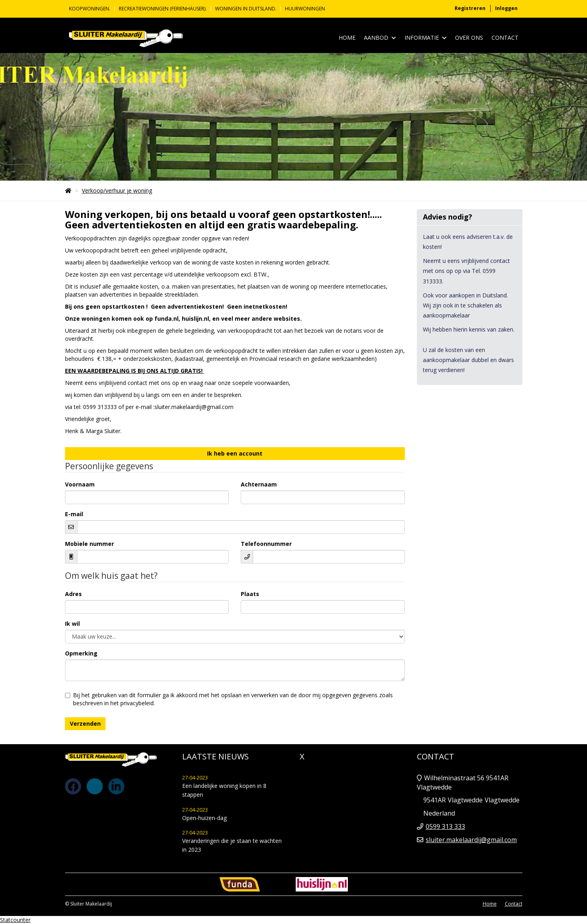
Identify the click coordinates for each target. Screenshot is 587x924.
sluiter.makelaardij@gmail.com (471, 840)
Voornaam (80, 484)
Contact (505, 38)
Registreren (470, 8)
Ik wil (72, 624)
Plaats (250, 594)
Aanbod (380, 38)
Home (347, 38)
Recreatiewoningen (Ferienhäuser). (163, 9)
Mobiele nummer (89, 544)
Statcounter (15, 920)
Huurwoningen (305, 9)
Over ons (469, 38)
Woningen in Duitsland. (246, 9)
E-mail (74, 514)
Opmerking (81, 653)
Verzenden (85, 724)
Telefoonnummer (266, 544)
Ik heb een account (235, 453)
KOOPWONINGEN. (90, 9)
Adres (73, 594)
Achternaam (259, 484)
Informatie (426, 38)
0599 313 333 (445, 826)
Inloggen (506, 8)
